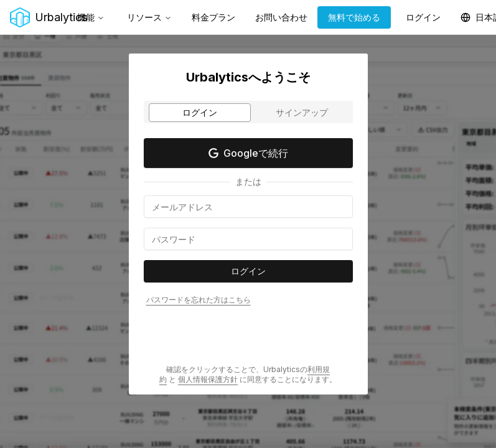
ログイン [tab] (200, 112)
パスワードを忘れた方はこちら (199, 300)
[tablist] (248, 112)
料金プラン (213, 17)
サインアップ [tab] (302, 112)
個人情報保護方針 (208, 379)
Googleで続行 (248, 153)
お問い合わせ (281, 17)
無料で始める (354, 17)
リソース (149, 17)
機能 (91, 17)
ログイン (423, 17)
